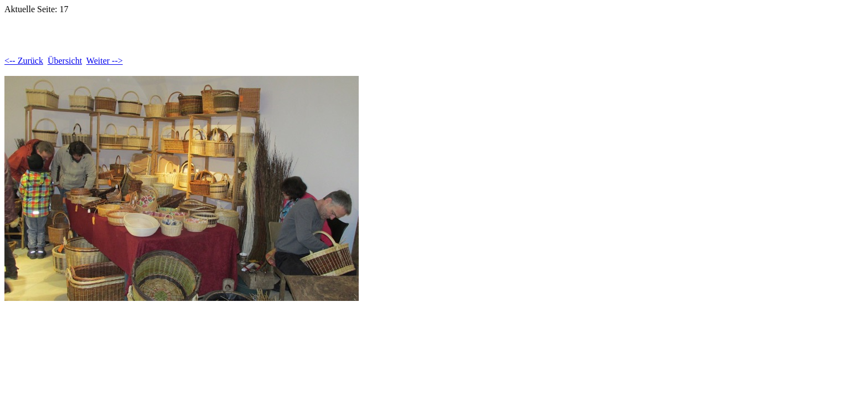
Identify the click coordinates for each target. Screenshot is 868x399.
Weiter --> (105, 61)
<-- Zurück (24, 61)
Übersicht (65, 61)
